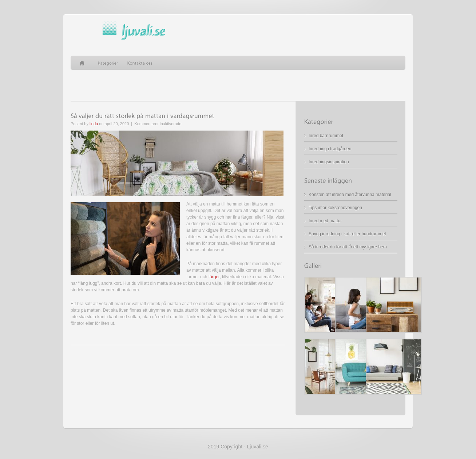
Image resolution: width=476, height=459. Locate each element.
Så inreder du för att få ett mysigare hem (348, 247)
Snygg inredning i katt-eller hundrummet (347, 234)
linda (94, 124)
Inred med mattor (325, 221)
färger (214, 277)
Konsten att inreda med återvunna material (350, 195)
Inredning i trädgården (330, 149)
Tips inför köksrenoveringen (335, 208)
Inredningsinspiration (329, 162)
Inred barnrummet (326, 136)
